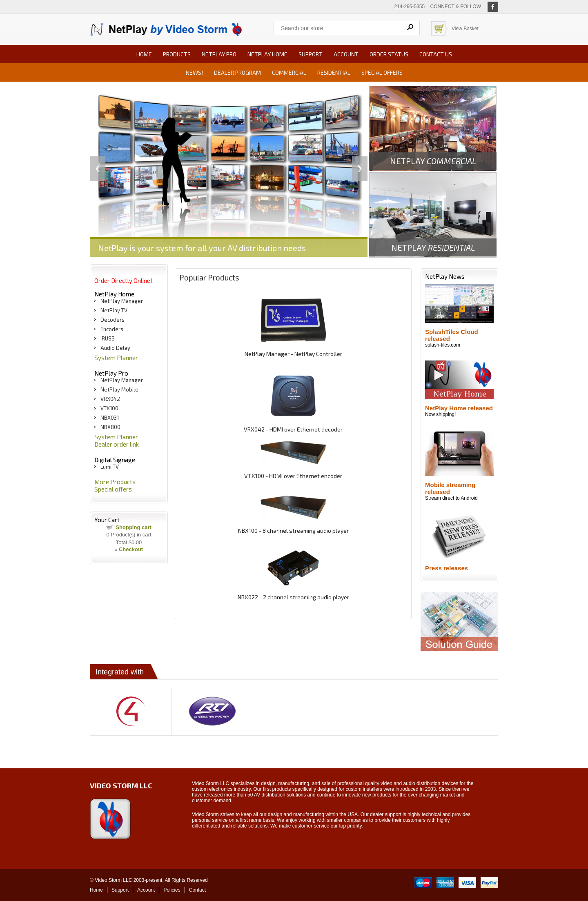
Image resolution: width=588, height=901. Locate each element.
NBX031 (110, 418)
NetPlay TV (114, 310)
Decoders (112, 320)
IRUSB (108, 338)
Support (311, 54)
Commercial (289, 72)
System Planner (116, 358)
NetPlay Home (267, 54)
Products (177, 54)
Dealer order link (117, 444)
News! (194, 72)
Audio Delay (115, 348)
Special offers (382, 72)
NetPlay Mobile (119, 389)
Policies (172, 890)
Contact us (436, 54)
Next (360, 169)
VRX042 (110, 399)
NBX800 (110, 427)
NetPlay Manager (122, 301)
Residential (334, 72)
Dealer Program (237, 72)
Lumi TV (110, 467)
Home (144, 54)
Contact (197, 890)
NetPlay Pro (219, 54)
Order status (389, 54)
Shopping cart (133, 527)
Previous (98, 169)
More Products (115, 482)
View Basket (465, 29)
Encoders (112, 329)
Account (346, 54)
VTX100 (109, 408)
